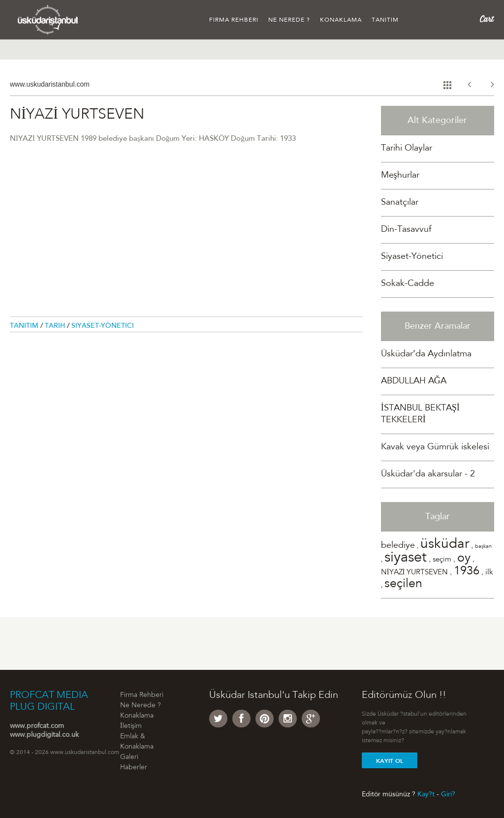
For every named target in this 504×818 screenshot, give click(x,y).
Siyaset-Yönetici (103, 326)
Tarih (56, 326)
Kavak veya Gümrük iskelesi (435, 447)
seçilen (403, 584)
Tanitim (25, 326)
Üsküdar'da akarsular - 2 (428, 474)
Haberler (134, 768)
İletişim (131, 726)
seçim (442, 560)
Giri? (448, 794)
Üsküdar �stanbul (48, 20)
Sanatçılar (400, 203)
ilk (489, 572)
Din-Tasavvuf (406, 230)
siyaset (406, 558)
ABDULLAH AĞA (414, 381)
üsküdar (445, 545)
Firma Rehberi (234, 20)
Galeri (129, 757)
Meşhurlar (400, 176)
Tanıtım (385, 20)
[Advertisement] (186, 236)
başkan (483, 547)
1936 (467, 572)
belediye (398, 546)
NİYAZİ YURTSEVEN (415, 573)
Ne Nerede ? (289, 20)
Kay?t (426, 794)
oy (464, 559)
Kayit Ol (390, 761)
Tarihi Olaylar (407, 149)
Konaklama (341, 20)
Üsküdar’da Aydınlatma (426, 354)
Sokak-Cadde (408, 284)
